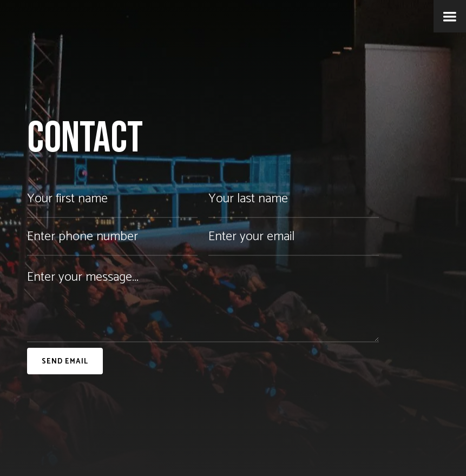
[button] (450, 16)
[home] (7, 19)
